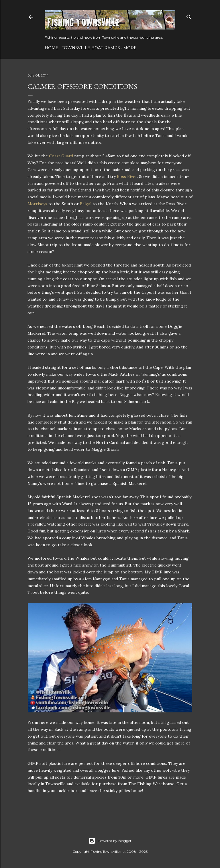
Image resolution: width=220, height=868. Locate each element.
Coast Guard (61, 156)
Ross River (127, 177)
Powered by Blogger (110, 841)
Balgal (86, 204)
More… (131, 48)
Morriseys (37, 204)
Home (52, 48)
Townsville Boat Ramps (91, 48)
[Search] (189, 16)
